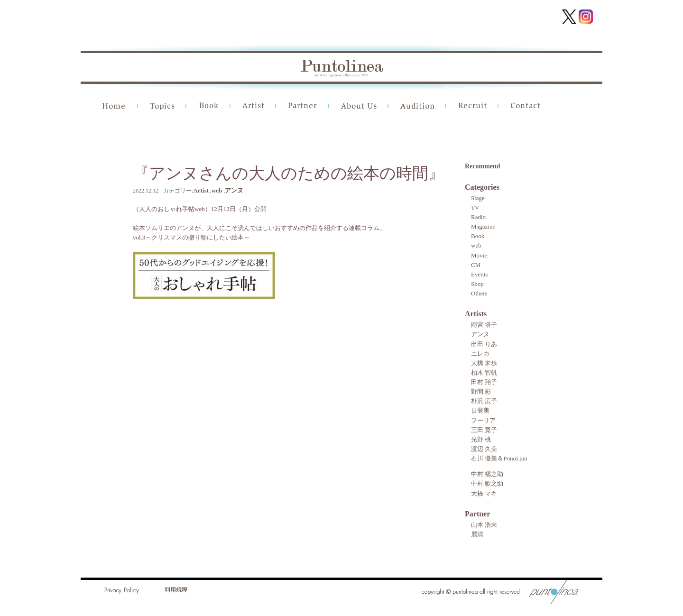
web (217, 190)
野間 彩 (481, 391)
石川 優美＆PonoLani (499, 458)
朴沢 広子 (484, 401)
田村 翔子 (484, 382)
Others (479, 293)
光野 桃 (481, 439)
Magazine (483, 226)
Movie (479, 255)
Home (114, 106)
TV (475, 207)
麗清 (477, 534)
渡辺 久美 (484, 449)
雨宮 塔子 (484, 325)
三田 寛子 (484, 430)
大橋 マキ (484, 493)
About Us (359, 106)
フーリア (483, 420)
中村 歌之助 (487, 483)
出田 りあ (484, 344)
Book (208, 106)
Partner (303, 106)
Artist (253, 106)
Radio (478, 217)
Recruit (472, 106)
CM (476, 265)
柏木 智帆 (484, 372)
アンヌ (234, 190)
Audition (417, 106)
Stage (478, 198)
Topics (162, 106)
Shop (477, 284)
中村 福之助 (487, 474)
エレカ (480, 354)
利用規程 (176, 590)
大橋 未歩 (484, 363)
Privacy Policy (122, 590)
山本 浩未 (484, 525)
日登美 (480, 410)
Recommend (483, 166)
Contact (526, 106)
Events (479, 274)
